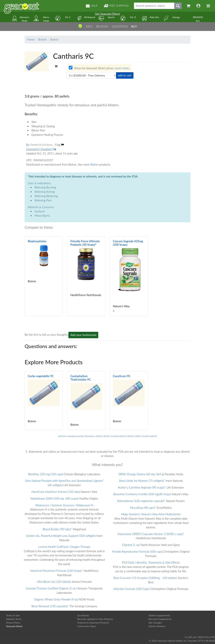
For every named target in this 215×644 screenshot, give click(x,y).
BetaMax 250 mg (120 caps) (46, 474)
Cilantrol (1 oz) (131, 545)
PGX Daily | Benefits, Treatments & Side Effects (151, 562)
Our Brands (83, 615)
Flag (59, 145)
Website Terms (14, 619)
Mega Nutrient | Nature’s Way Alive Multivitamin (151, 514)
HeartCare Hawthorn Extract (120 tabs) (56, 492)
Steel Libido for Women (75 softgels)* (142, 481)
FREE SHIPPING (116, 6)
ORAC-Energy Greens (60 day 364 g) (141, 474)
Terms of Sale (13, 615)
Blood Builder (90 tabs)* (57, 529)
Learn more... (123, 68)
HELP (92, 6)
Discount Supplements (160, 619)
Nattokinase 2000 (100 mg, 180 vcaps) (54, 498)
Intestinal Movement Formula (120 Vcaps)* (56, 571)
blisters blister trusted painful (111, 436)
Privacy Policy (13, 623)
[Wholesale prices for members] (71, 68)
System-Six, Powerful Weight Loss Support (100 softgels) (61, 536)
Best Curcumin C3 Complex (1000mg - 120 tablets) (145, 578)
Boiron (54, 39)
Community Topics (87, 626)
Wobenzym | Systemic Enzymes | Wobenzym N (64, 505)
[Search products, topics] (154, 6)
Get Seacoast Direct (107, 14)
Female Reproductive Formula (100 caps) (137, 552)
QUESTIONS (120, 26)
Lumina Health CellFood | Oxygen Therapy (64, 547)
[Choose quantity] (91, 75)
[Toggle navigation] (208, 6)
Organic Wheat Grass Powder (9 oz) (56, 599)
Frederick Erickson (42, 145)
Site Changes (155, 623)
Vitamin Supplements (159, 615)
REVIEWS (102, 26)
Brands (42, 39)
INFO (89, 26)
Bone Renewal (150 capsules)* (50, 606)
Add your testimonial (83, 335)
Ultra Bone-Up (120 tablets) (54, 582)
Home (31, 39)
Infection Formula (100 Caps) (131, 589)
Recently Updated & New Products (95, 619)
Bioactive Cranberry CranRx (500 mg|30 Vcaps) (142, 494)
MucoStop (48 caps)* (143, 508)
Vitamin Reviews (157, 626)
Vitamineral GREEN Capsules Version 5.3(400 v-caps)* (151, 534)
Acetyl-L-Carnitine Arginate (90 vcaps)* (142, 487)
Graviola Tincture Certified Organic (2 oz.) (51, 588)
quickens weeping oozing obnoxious (77, 436)
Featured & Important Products (93, 623)
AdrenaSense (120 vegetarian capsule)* (141, 501)
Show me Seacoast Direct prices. (100, 68)
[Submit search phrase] (178, 6)
